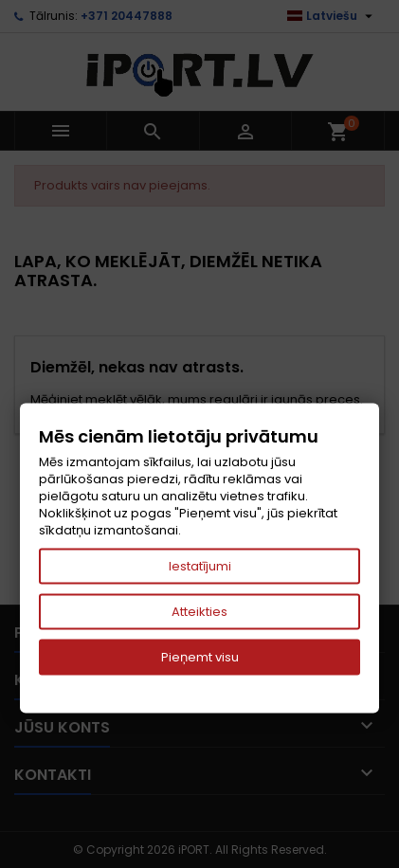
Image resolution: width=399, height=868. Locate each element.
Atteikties (199, 612)
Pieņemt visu (200, 657)
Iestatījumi (200, 566)
